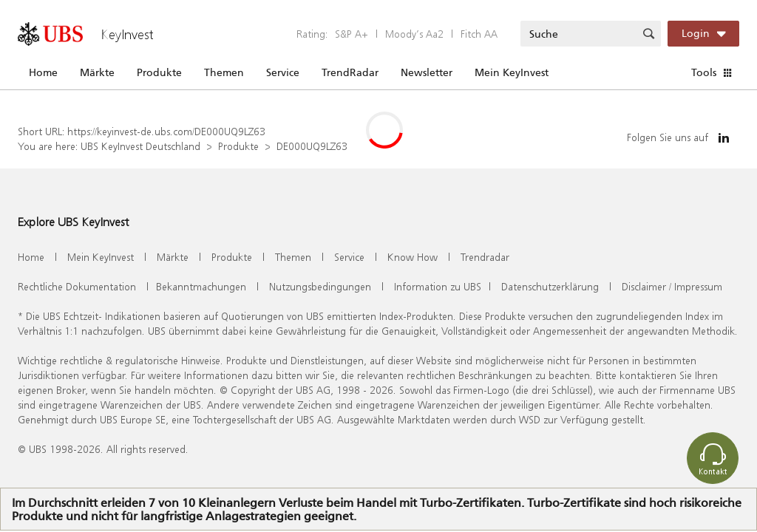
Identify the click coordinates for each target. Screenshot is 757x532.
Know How (413, 257)
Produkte (159, 72)
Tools (704, 72)
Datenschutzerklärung (550, 286)
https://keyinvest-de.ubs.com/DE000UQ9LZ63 (166, 131)
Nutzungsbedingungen (320, 286)
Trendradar (485, 257)
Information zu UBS (438, 286)
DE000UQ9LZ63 (312, 146)
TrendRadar (350, 72)
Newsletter (427, 72)
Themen (224, 72)
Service (283, 72)
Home (43, 72)
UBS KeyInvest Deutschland (140, 146)
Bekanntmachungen (201, 286)
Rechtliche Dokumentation (77, 286)
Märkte (97, 72)
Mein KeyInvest (512, 72)
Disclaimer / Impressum (672, 286)
